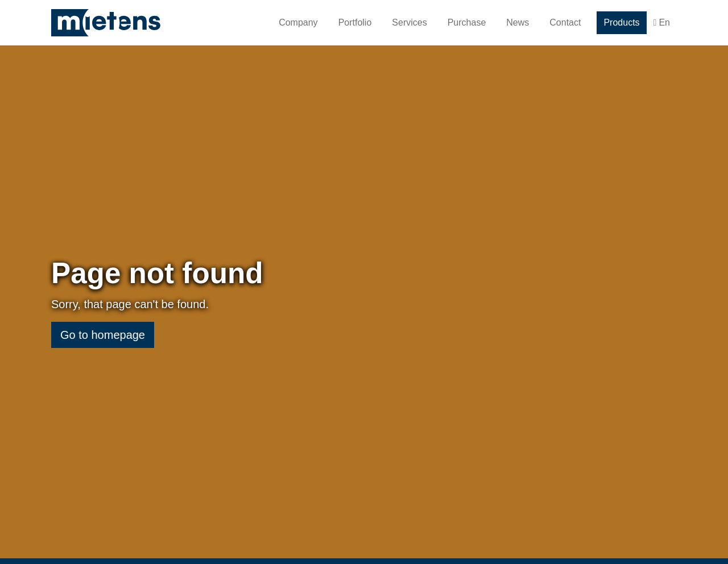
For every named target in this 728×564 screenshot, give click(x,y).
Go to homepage (103, 341)
